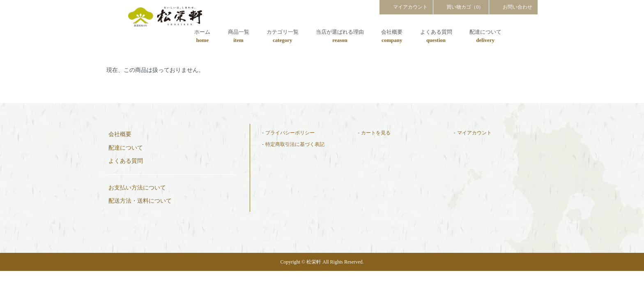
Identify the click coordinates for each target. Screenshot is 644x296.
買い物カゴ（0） (461, 7)
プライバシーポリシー (290, 133)
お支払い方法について (137, 188)
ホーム (202, 36)
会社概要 (392, 36)
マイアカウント (406, 7)
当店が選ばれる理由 (340, 36)
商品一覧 (239, 36)
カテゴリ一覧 (283, 36)
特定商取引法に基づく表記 (295, 144)
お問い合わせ (513, 7)
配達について (485, 36)
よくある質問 (436, 36)
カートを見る (376, 133)
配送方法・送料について (140, 201)
